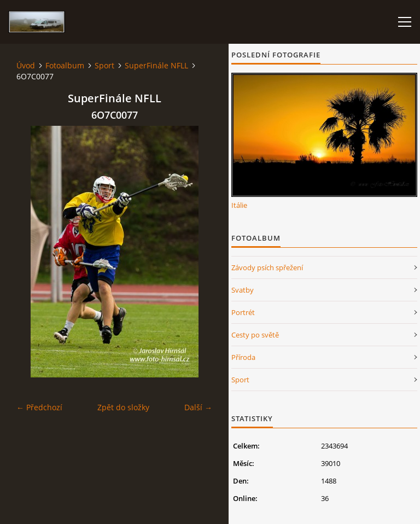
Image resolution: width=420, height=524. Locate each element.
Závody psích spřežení (267, 267)
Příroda (243, 357)
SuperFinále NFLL (156, 65)
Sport (104, 65)
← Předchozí (39, 407)
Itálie (239, 205)
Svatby (243, 290)
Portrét (243, 312)
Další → (198, 407)
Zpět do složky (123, 407)
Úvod (26, 65)
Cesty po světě (255, 335)
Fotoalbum (65, 65)
